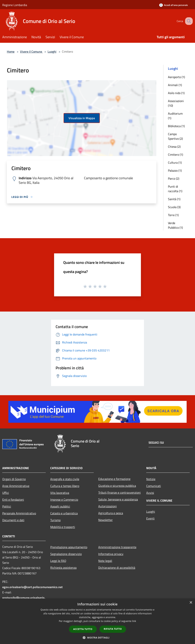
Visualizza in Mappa (82, 118)
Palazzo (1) (175, 171)
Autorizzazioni (107, 506)
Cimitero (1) (175, 155)
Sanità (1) (174, 199)
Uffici (6, 493)
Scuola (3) (174, 207)
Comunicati (154, 486)
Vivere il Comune (31, 52)
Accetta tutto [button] (83, 629)
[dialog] (97, 621)
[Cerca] (188, 21)
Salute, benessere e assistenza (118, 499)
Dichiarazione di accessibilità (117, 568)
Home (11, 52)
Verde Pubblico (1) (175, 225)
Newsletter (105, 520)
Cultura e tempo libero (65, 486)
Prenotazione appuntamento (69, 547)
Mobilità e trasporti (63, 527)
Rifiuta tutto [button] (113, 629)
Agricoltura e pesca (111, 513)
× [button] (191, 603)
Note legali (105, 561)
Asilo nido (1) (176, 93)
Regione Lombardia (15, 5)
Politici (7, 506)
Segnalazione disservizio (66, 554)
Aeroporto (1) (176, 77)
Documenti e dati (13, 520)
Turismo (55, 520)
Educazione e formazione (114, 479)
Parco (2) (174, 178)
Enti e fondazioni (13, 500)
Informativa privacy (111, 554)
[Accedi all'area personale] (173, 5)
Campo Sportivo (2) (175, 136)
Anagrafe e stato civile (65, 479)
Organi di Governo (14, 479)
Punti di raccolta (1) (175, 189)
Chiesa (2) (174, 147)
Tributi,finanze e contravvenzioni (119, 493)
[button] (97, 638)
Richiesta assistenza (63, 568)
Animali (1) (175, 85)
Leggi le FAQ (58, 561)
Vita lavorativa (60, 493)
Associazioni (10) (176, 103)
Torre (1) (173, 215)
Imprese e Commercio (64, 500)
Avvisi (150, 493)
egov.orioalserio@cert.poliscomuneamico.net (32, 587)
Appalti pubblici (60, 506)
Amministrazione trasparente (117, 547)
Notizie (151, 479)
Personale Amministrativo (19, 513)
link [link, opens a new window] (134, 621)
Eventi (150, 518)
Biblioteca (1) (176, 126)
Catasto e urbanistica (64, 513)
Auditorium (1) (175, 116)
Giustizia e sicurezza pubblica (117, 486)
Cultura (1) (175, 163)
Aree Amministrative (16, 486)
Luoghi (52, 52)
